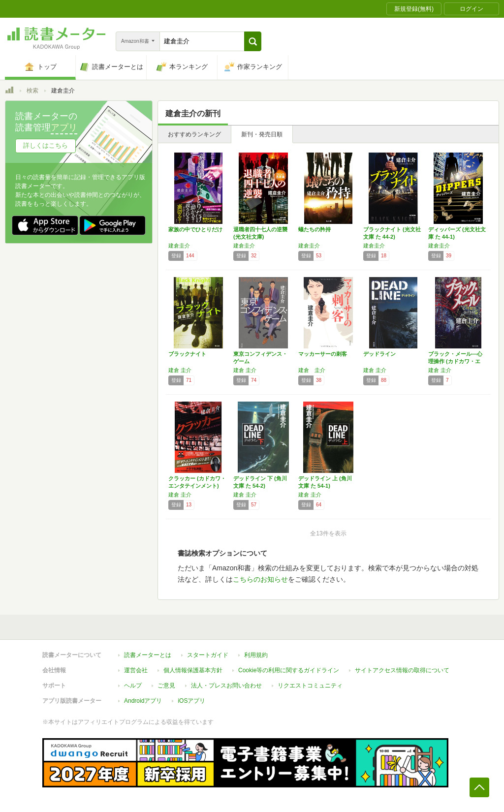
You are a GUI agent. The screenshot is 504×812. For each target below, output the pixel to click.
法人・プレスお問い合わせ (226, 686)
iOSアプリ (191, 701)
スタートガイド (208, 655)
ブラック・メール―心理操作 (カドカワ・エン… (455, 361)
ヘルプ (133, 686)
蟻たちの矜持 (315, 229)
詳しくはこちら (46, 145)
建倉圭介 (179, 246)
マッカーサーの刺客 (323, 354)
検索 (32, 91)
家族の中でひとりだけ (195, 229)
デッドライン (379, 354)
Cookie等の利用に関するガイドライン (289, 670)
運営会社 (136, 670)
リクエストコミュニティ (310, 686)
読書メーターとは (148, 655)
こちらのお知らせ (260, 579)
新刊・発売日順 (262, 134)
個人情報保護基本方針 (193, 670)
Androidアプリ (143, 701)
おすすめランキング (194, 134)
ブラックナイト (187, 354)
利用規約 (256, 655)
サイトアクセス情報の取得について (402, 670)
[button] (253, 41)
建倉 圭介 (180, 370)
